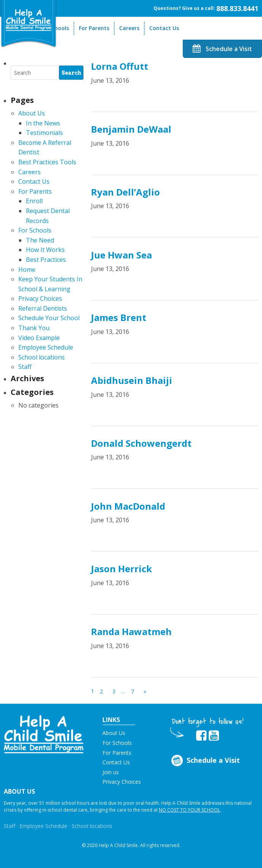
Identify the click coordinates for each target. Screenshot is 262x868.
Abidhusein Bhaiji (132, 380)
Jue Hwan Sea (121, 255)
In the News (43, 123)
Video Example (39, 338)
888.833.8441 (237, 8)
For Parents (94, 28)
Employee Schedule (46, 347)
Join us (111, 772)
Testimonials (44, 133)
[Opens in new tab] (201, 736)
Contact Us (164, 28)
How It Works (45, 250)
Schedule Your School (49, 318)
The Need (40, 240)
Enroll (34, 201)
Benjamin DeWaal (131, 129)
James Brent (119, 317)
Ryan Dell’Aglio (125, 192)
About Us (32, 113)
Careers (129, 28)
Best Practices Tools (47, 162)
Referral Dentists (43, 308)
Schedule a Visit (222, 49)
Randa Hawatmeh (131, 631)
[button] (44, 733)
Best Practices (46, 260)
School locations (42, 357)
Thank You (34, 328)
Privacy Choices (40, 298)
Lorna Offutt (120, 66)
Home (27, 270)
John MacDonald (128, 506)
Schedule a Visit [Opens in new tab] (205, 761)
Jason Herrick (121, 569)
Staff (25, 367)
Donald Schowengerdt (141, 443)
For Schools (35, 230)
